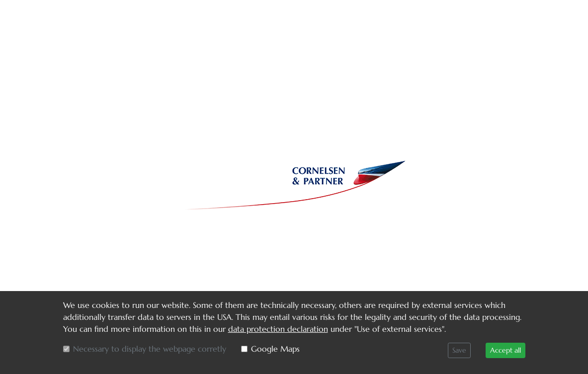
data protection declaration (278, 329)
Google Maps (275, 349)
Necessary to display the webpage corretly (150, 349)
